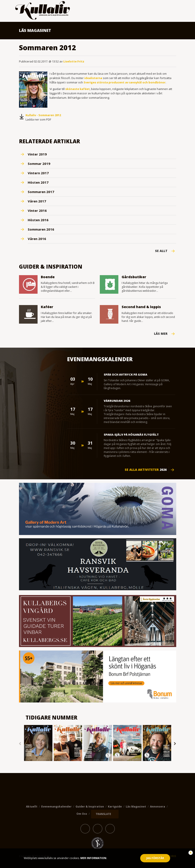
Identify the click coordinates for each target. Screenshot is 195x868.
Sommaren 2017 (41, 192)
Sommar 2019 (39, 164)
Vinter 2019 (37, 154)
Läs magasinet (136, 807)
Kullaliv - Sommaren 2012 (43, 115)
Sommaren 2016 (41, 229)
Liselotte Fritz (74, 61)
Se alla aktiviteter (146, 470)
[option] (38, 743)
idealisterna (93, 78)
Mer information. (93, 858)
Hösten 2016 (38, 220)
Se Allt (161, 251)
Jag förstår (155, 858)
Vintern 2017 (38, 173)
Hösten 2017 (38, 182)
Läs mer (161, 334)
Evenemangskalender (56, 807)
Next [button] (175, 744)
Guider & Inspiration (90, 807)
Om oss (82, 814)
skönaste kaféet (78, 89)
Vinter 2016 (37, 211)
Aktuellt (32, 807)
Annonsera (158, 807)
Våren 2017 (37, 201)
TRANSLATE (103, 814)
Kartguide (115, 807)
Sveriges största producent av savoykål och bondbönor (125, 82)
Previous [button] (20, 744)
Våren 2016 (37, 239)
